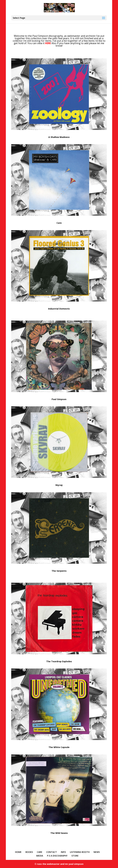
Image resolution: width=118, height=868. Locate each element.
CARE (40, 852)
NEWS (97, 852)
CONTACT (52, 852)
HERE (48, 43)
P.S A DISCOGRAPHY (57, 856)
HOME (18, 852)
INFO (63, 852)
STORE (75, 856)
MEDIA (40, 856)
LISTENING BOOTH (80, 852)
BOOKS (29, 852)
